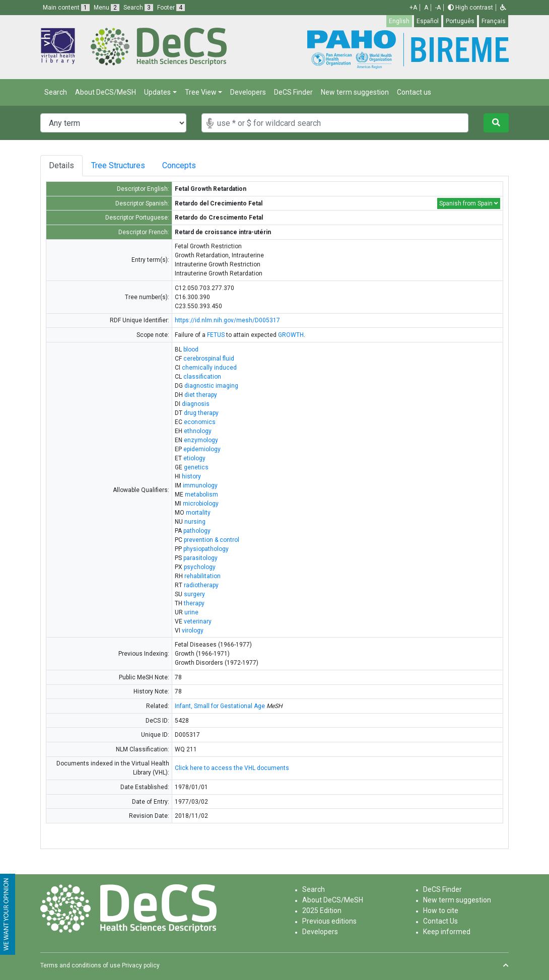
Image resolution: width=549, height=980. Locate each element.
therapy (194, 603)
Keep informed (447, 932)
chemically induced (209, 368)
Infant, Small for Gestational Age (220, 706)
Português (460, 21)
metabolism (201, 495)
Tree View (201, 92)
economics (200, 422)
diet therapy (201, 395)
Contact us (414, 92)
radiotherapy (201, 585)
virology (193, 631)
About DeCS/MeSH (106, 92)
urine (191, 612)
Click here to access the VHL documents (232, 768)
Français (494, 21)
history (191, 476)
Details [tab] (61, 165)
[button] (503, 8)
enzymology (201, 440)
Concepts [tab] (194, 165)
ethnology (198, 431)
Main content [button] (66, 8)
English (399, 21)
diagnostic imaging (211, 386)
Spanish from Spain (469, 203)
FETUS (216, 335)
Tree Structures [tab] (122, 165)
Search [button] (138, 8)
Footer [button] (171, 8)
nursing (195, 522)
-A (438, 8)
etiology (194, 458)
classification (202, 377)
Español (428, 21)
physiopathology (206, 549)
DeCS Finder (293, 92)
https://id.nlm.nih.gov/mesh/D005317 (227, 320)
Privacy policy (141, 965)
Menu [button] (107, 8)
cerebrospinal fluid (209, 359)
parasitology (200, 558)
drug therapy (201, 413)
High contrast (470, 8)
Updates (157, 92)
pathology (197, 531)
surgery (194, 594)
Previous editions (329, 921)
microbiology (201, 504)
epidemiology (202, 449)
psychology (200, 567)
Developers (248, 92)
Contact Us (440, 921)
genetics (196, 467)
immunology (200, 485)
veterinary (198, 621)
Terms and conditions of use (80, 965)
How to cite (441, 911)
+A (413, 8)
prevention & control (212, 540)
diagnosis (196, 404)
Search (56, 92)
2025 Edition (322, 911)
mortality (198, 513)
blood (191, 349)
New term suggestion (355, 92)
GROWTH (291, 335)
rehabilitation (202, 576)
